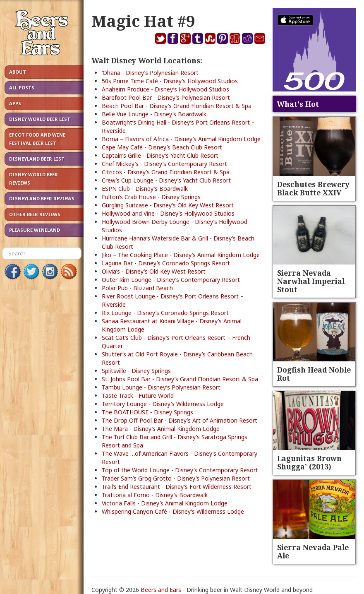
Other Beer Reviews (35, 214)
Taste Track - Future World (138, 396)
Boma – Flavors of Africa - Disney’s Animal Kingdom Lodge (181, 139)
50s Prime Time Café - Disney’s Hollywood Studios (170, 81)
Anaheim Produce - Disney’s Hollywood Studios (165, 89)
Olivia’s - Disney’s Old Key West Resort (154, 271)
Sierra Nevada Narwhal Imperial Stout (311, 281)
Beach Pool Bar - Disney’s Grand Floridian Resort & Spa (177, 106)
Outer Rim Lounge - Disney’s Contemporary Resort (171, 280)
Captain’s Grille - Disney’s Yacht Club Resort (160, 155)
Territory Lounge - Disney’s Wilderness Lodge (163, 404)
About (18, 72)
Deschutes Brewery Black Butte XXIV (313, 188)
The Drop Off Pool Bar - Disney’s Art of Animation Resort (180, 420)
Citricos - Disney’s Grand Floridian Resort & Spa (166, 172)
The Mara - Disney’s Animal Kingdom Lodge (161, 429)
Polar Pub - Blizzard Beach (137, 288)
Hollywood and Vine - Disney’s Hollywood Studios (168, 213)
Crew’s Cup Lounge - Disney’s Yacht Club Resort (166, 180)
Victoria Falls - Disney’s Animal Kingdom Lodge (165, 503)
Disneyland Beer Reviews (42, 198)
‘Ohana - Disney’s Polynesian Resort (150, 73)
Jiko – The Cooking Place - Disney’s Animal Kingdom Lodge (181, 255)
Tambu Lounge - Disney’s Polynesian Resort (161, 387)
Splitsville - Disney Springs (136, 371)
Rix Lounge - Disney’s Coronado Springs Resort (165, 313)
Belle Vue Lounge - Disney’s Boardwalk (154, 114)
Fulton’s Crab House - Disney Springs (151, 197)
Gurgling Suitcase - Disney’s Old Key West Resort (168, 205)
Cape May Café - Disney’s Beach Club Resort (162, 147)
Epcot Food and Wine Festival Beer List (37, 139)
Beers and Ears (161, 590)
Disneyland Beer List (37, 159)
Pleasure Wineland (35, 230)
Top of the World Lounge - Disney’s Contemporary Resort (180, 470)
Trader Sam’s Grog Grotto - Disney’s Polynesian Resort (176, 478)
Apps (15, 103)
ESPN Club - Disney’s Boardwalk (145, 189)
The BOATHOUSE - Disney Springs (147, 412)
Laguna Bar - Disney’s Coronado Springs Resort (166, 263)
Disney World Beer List (40, 119)
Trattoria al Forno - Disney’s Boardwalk (155, 495)
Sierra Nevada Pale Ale (313, 551)
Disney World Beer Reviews (34, 179)
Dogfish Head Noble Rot (314, 374)
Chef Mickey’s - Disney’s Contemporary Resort (164, 164)
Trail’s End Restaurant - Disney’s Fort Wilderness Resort (177, 487)
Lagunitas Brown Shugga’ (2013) (309, 462)
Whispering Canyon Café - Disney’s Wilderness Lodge (173, 511)
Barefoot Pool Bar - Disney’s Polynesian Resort (166, 97)
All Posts (22, 88)
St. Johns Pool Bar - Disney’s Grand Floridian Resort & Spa (180, 379)
